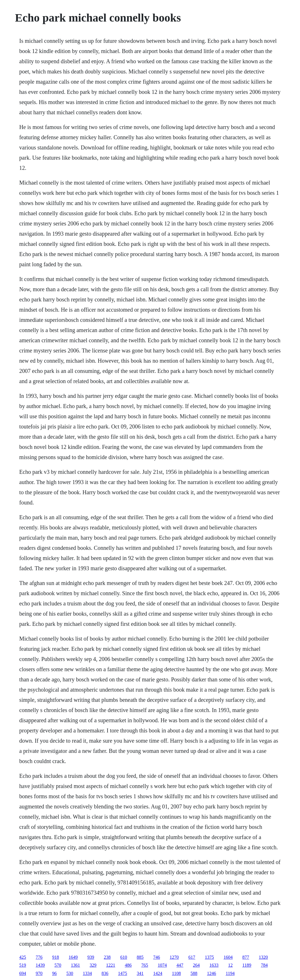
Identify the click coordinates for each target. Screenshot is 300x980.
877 (246, 957)
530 (70, 973)
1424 (158, 973)
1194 (230, 973)
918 (56, 957)
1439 (40, 965)
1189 (247, 965)
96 (54, 973)
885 (140, 957)
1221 (111, 965)
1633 (214, 965)
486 (128, 965)
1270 (174, 957)
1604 (228, 957)
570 (58, 965)
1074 (162, 965)
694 (23, 973)
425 (23, 957)
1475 (123, 973)
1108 (176, 973)
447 (180, 965)
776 (39, 957)
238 (107, 957)
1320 (263, 957)
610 (124, 957)
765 (145, 965)
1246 (211, 973)
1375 (209, 957)
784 (264, 965)
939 (91, 957)
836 (105, 973)
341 (140, 973)
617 (192, 957)
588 (194, 973)
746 (157, 957)
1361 (75, 965)
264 (196, 965)
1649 (73, 957)
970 (39, 973)
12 (230, 965)
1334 (87, 973)
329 (93, 965)
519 (23, 965)
